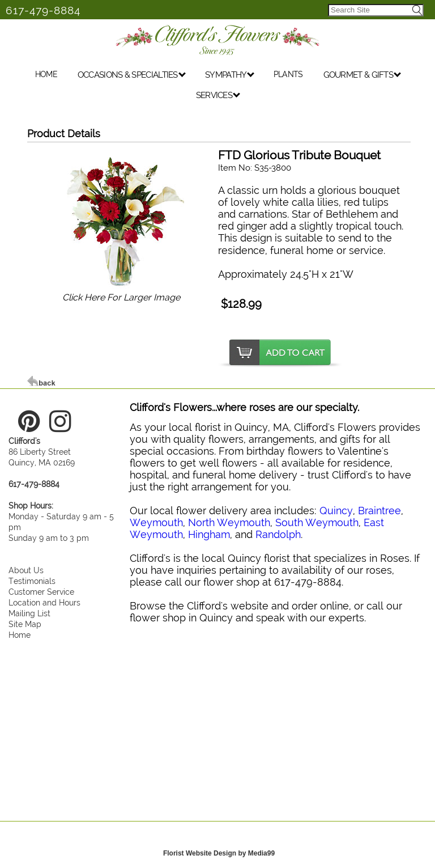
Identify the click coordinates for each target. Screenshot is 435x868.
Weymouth (156, 522)
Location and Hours (44, 602)
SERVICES (218, 97)
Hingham (209, 534)
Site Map (25, 624)
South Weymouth (317, 522)
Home (20, 635)
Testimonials (32, 581)
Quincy (336, 511)
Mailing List (29, 613)
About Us (26, 570)
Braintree (379, 511)
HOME (46, 76)
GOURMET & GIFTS (362, 77)
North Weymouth (229, 522)
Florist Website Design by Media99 (219, 853)
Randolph (278, 534)
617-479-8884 (43, 10)
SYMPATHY (230, 77)
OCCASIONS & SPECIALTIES (132, 77)
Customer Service (41, 592)
